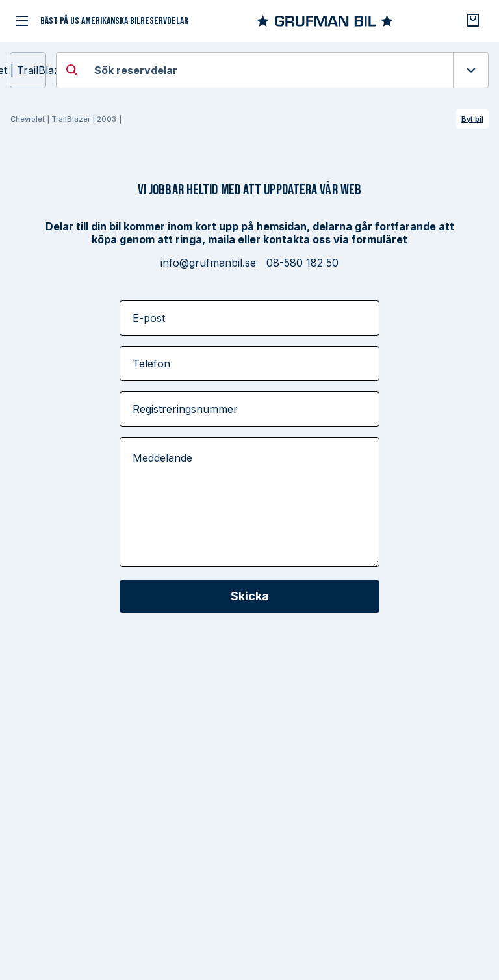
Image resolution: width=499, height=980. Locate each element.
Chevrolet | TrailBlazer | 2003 (28, 70)
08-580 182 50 (302, 263)
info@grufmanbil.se (208, 263)
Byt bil (472, 119)
